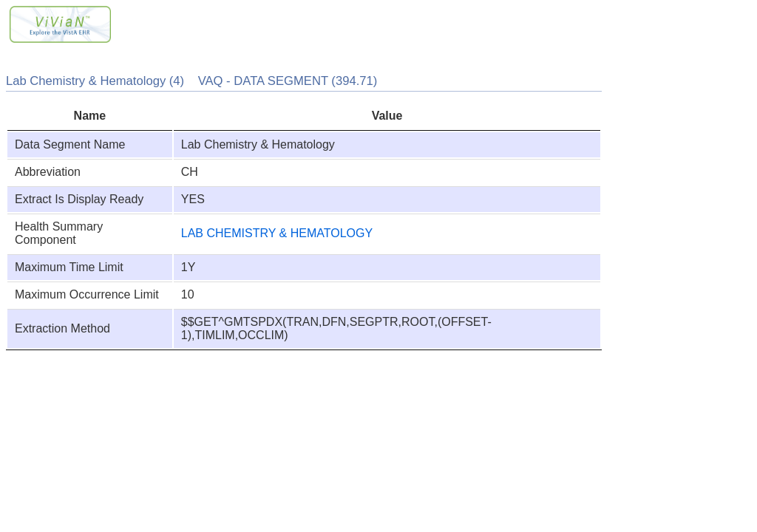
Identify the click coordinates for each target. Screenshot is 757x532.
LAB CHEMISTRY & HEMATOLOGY (277, 233)
